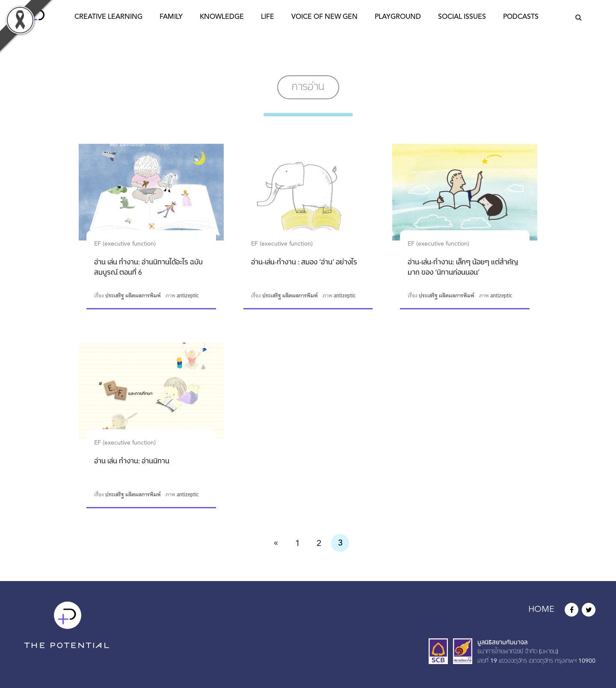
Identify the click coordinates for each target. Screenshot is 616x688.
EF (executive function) (125, 244)
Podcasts (521, 17)
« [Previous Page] (276, 543)
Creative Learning (108, 17)
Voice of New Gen (324, 17)
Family (171, 17)
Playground (398, 17)
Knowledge (222, 17)
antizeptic (188, 296)
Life (268, 17)
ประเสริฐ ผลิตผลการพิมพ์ (133, 296)
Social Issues (462, 17)
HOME (541, 610)
